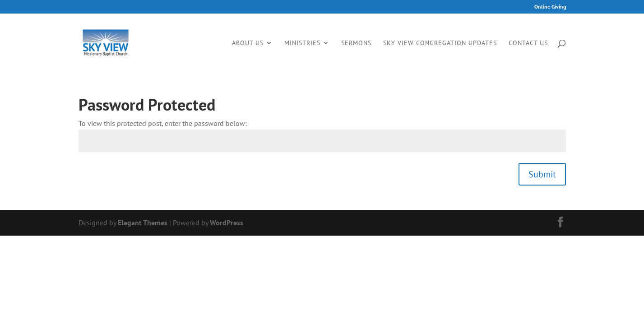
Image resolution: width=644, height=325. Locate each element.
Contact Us (528, 43)
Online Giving (550, 7)
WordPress (227, 223)
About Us (248, 43)
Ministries (302, 43)
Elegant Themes (143, 223)
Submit (542, 174)
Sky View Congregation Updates (440, 43)
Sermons (356, 43)
